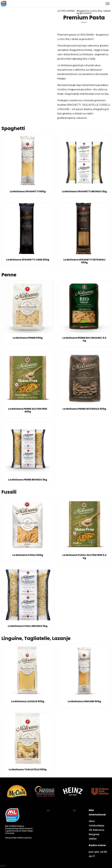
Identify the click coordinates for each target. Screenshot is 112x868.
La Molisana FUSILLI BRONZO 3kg (28, 626)
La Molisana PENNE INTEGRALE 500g (84, 409)
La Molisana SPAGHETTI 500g (28, 191)
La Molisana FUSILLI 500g (28, 555)
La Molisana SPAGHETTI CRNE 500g (28, 260)
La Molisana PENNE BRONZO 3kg (28, 480)
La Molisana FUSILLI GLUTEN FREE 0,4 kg (84, 556)
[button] (48, 811)
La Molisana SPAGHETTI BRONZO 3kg (84, 191)
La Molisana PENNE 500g (28, 338)
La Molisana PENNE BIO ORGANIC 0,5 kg (84, 339)
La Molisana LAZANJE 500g (28, 701)
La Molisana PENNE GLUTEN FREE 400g (28, 410)
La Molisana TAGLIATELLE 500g (28, 769)
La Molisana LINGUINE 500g (84, 701)
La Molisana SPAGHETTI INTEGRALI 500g (84, 261)
